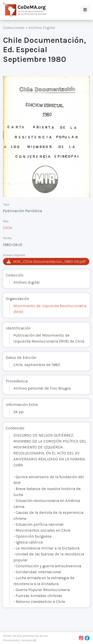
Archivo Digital (42, 28)
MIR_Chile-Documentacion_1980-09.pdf (46, 261)
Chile (8, 228)
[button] (85, 10)
